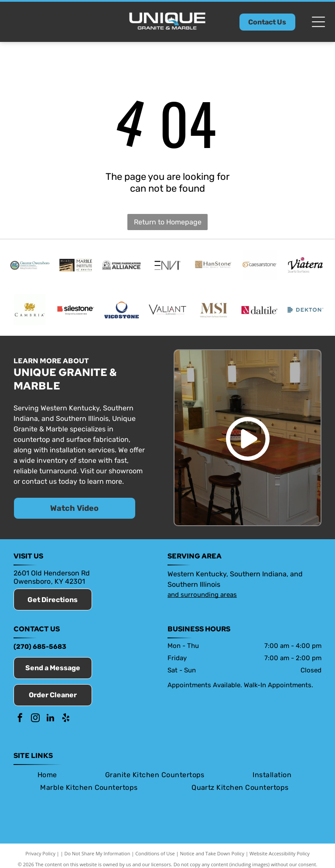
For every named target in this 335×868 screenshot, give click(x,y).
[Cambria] (29, 312)
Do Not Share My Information (97, 856)
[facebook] (20, 721)
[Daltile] (259, 312)
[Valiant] (167, 312)
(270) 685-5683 (40, 649)
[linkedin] (51, 721)
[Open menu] (318, 22)
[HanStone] (214, 266)
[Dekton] (305, 312)
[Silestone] (76, 312)
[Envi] (167, 266)
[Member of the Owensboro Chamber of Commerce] (29, 266)
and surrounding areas (202, 597)
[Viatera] (305, 266)
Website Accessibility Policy (280, 856)
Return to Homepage (168, 222)
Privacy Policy (40, 856)
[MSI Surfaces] (214, 312)
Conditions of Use (155, 856)
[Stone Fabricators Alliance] (121, 266)
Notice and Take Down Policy (212, 856)
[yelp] (66, 721)
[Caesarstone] (259, 266)
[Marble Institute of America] (76, 266)
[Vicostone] (121, 312)
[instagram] (35, 721)
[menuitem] (47, 777)
